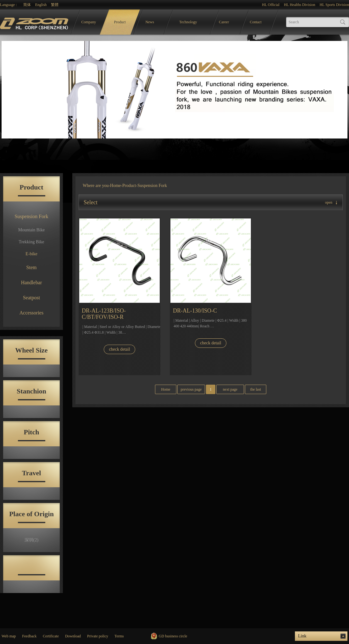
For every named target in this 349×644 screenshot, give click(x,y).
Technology (188, 22)
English (41, 5)
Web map (9, 636)
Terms (119, 636)
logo (35, 22)
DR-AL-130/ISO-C (195, 311)
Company (89, 22)
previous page (191, 389)
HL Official (271, 5)
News (150, 22)
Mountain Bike (31, 230)
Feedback (29, 636)
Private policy (98, 636)
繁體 (55, 5)
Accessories (31, 313)
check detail (119, 349)
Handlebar (32, 282)
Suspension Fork (31, 216)
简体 (27, 5)
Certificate (51, 636)
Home (115, 186)
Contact (256, 22)
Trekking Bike (32, 242)
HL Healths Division (300, 5)
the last (256, 389)
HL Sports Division (334, 5)
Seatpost (31, 298)
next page (230, 389)
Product (120, 22)
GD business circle (173, 636)
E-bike (31, 254)
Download (73, 636)
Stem (32, 267)
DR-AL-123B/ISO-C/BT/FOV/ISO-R (104, 314)
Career (224, 22)
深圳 (31, 540)
